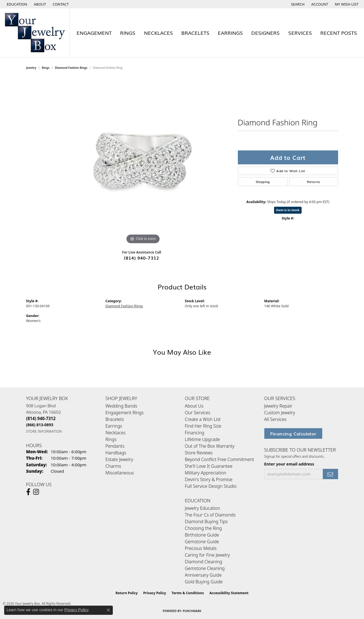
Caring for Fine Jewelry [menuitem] (207, 555)
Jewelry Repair (278, 406)
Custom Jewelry (280, 413)
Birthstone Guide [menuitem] (202, 535)
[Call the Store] (41, 418)
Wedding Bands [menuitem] (121, 406)
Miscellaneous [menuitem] (120, 473)
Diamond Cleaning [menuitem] (204, 562)
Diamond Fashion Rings (71, 68)
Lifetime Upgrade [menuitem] (202, 439)
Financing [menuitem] (195, 433)
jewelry (31, 68)
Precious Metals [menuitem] (201, 548)
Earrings (230, 33)
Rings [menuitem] (111, 439)
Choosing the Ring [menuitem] (203, 528)
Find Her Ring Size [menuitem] (203, 426)
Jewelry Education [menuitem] (203, 508)
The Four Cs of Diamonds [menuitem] (210, 515)
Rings (128, 33)
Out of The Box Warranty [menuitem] (210, 446)
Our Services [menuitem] (198, 413)
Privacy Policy (155, 593)
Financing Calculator (293, 433)
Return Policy (127, 593)
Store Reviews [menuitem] (199, 453)
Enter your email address (289, 464)
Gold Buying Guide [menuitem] (204, 582)
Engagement (94, 33)
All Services (275, 419)
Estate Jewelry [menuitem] (119, 459)
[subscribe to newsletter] (330, 474)
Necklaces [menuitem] (116, 433)
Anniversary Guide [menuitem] (203, 575)
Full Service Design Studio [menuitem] (211, 486)
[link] (40, 4)
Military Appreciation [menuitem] (206, 473)
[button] (16, 4)
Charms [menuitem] (113, 466)
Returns (314, 182)
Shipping (263, 182)
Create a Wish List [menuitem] (203, 419)
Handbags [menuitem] (116, 453)
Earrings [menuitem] (114, 426)
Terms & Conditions (188, 593)
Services (300, 33)
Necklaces (158, 33)
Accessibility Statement (229, 593)
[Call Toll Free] (40, 425)
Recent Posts (339, 33)
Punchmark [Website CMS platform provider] (192, 611)
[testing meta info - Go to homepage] (35, 33)
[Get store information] (44, 431)
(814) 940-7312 (142, 258)
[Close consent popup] (108, 610)
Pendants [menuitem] (115, 446)
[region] (143, 162)
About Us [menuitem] (194, 406)
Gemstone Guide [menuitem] (202, 542)
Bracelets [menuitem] (115, 419)
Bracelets (195, 33)
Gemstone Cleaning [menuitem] (205, 568)
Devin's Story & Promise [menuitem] (209, 479)
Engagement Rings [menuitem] (125, 413)
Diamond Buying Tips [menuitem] (206, 521)
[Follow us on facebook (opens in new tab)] (28, 492)
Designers (265, 33)
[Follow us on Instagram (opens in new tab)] (36, 492)
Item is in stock (288, 210)
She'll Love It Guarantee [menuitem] (209, 466)
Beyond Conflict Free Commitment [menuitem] (219, 459)
